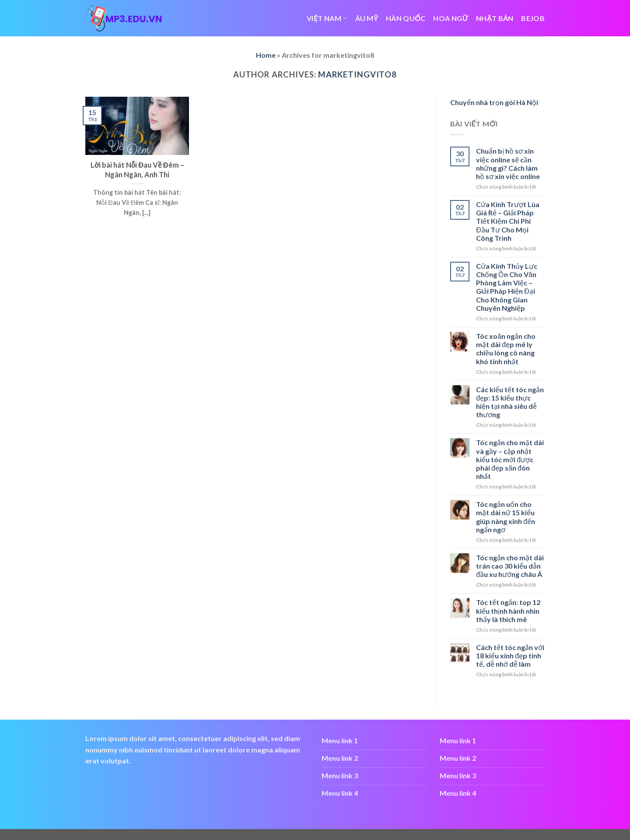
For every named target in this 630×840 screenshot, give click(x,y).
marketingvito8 (357, 74)
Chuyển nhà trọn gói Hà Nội (494, 102)
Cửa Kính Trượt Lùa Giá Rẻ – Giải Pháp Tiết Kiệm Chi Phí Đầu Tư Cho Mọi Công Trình (508, 221)
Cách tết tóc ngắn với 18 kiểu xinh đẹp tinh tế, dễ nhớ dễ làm (510, 655)
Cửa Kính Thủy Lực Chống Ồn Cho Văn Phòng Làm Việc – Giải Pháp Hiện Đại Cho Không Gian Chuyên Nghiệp (507, 287)
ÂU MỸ (367, 18)
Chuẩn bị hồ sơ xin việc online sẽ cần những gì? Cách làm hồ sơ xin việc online (508, 163)
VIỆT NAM (327, 18)
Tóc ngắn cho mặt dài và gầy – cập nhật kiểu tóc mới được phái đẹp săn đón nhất (510, 459)
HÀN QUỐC (406, 18)
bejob (533, 18)
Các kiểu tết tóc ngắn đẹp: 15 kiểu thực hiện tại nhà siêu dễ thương (510, 402)
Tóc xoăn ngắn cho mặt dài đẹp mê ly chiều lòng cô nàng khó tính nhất (506, 349)
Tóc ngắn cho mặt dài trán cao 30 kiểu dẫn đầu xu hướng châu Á (510, 566)
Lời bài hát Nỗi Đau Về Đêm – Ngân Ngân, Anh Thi (137, 170)
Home (266, 55)
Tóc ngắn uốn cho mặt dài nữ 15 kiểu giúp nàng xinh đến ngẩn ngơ (506, 517)
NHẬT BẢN (495, 18)
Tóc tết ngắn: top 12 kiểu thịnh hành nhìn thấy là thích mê (508, 610)
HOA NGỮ (451, 18)
